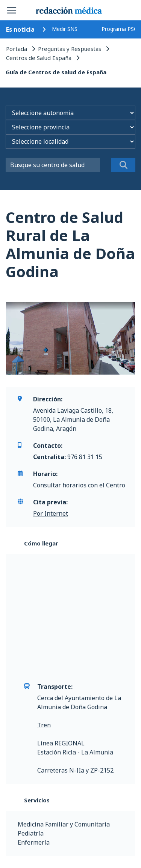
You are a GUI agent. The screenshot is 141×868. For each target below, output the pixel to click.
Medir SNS (65, 29)
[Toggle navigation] (12, 10)
